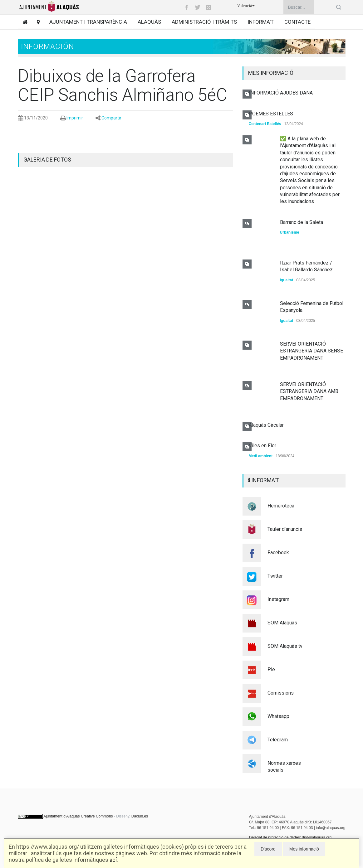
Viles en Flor (262, 446)
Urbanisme (290, 232)
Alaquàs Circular (266, 425)
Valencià (246, 6)
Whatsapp (278, 716)
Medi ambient (261, 456)
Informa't (261, 22)
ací (113, 860)
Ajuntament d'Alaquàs (61, 816)
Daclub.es (140, 816)
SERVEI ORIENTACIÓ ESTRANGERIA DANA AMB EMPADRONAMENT (309, 391)
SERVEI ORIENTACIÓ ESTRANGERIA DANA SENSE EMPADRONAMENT (311, 351)
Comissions (281, 693)
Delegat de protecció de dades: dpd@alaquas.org (290, 837)
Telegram (278, 740)
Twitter (275, 576)
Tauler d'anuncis (285, 529)
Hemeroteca (281, 506)
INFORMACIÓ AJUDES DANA (281, 93)
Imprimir (75, 118)
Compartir (111, 118)
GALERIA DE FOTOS (47, 160)
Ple (271, 669)
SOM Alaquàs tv (285, 646)
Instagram (278, 599)
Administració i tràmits (204, 22)
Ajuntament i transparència (88, 22)
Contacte (297, 22)
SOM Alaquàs (282, 623)
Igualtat (287, 280)
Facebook (278, 553)
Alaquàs (149, 22)
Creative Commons (97, 816)
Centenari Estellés (265, 124)
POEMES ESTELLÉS (271, 114)
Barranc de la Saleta (302, 222)
